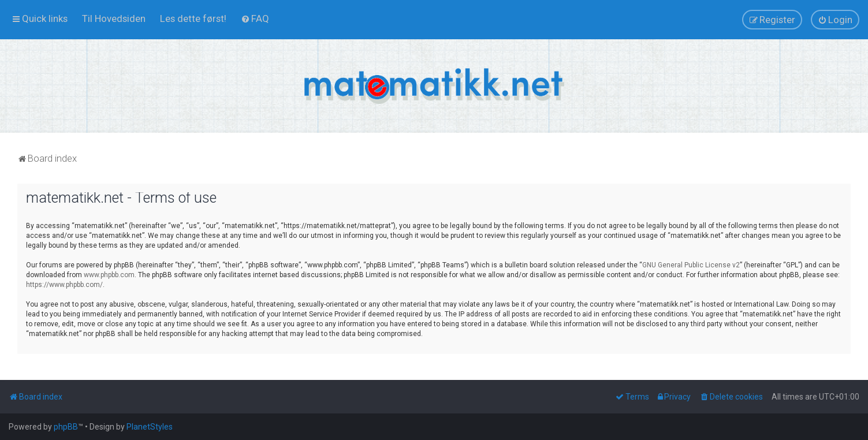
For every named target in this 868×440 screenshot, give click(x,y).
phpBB (66, 427)
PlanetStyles (150, 427)
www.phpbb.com (109, 275)
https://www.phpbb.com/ (64, 285)
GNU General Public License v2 (691, 265)
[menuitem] (114, 18)
